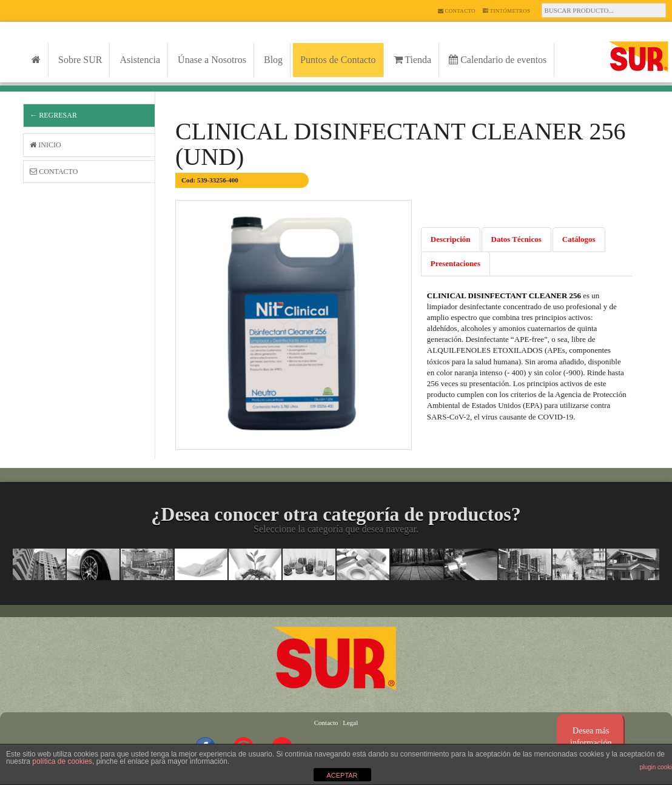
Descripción (451, 239)
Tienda (413, 60)
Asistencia (140, 60)
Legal (350, 723)
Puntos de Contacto (338, 60)
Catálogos (579, 239)
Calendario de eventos (498, 60)
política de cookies (62, 761)
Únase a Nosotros (212, 60)
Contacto (457, 11)
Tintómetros (507, 11)
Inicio (45, 145)
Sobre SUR (80, 60)
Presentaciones (455, 263)
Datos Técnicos (516, 239)
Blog (273, 60)
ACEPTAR (342, 775)
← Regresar (53, 115)
